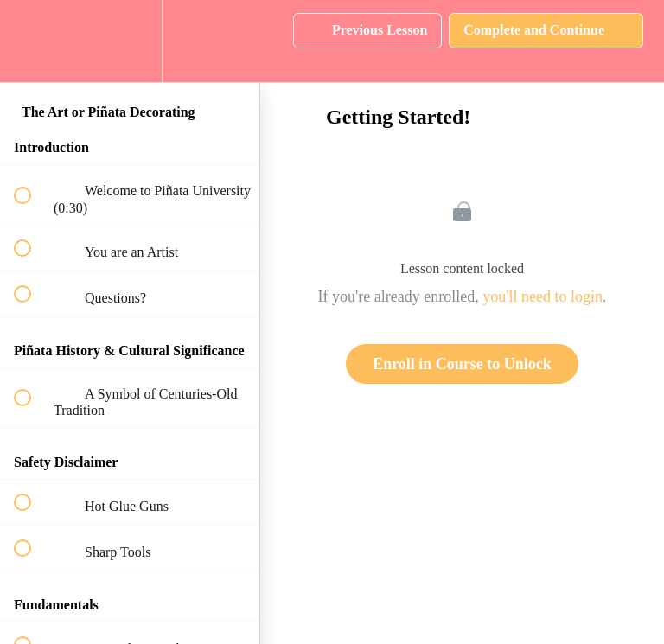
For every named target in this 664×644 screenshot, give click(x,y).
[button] (32, 41)
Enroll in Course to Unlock (462, 364)
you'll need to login (543, 296)
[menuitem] (130, 41)
